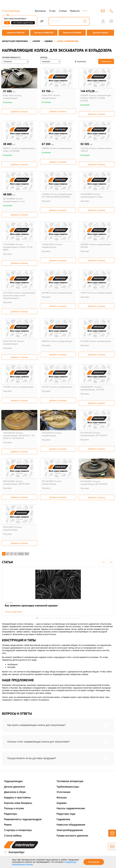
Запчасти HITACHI (15, 33)
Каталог (36, 40)
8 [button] (52, 618)
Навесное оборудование (71, 825)
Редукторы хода (66, 814)
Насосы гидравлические (71, 808)
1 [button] (36, 618)
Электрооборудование (70, 830)
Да (7, 23)
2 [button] (39, 618)
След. (21, 552)
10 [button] (57, 618)
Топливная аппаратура (70, 781)
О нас (52, 11)
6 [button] (48, 618)
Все (27, 552)
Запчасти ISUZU (101, 33)
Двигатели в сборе (15, 792)
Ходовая (62, 803)
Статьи (63, 11)
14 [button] (66, 618)
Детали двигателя (14, 787)
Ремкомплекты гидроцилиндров (23, 819)
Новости (75, 11)
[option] (58, 591)
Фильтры (62, 797)
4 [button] (43, 618)
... (85, 10)
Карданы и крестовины (17, 797)
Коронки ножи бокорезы (18, 803)
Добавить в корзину (19, 110)
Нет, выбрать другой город (23, 23)
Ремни (8, 825)
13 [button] (64, 618)
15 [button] (68, 618)
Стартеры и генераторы (18, 830)
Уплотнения (63, 792)
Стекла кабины (13, 836)
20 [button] (80, 618)
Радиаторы (11, 814)
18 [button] (75, 618)
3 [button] (41, 618)
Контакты (40, 11)
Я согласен (94, 862)
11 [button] (59, 618)
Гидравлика (63, 819)
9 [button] (55, 618)
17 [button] (73, 618)
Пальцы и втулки (14, 808)
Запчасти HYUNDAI (72, 33)
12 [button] (61, 618)
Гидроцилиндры (13, 781)
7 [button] (50, 618)
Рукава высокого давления (72, 836)
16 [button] (70, 618)
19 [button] (77, 618)
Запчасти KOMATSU (44, 33)
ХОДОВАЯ (48, 40)
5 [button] (46, 618)
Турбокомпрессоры (68, 787)
